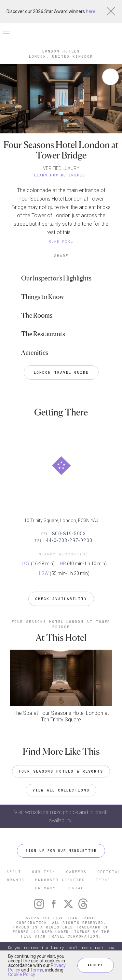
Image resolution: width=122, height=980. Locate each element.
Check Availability (61, 599)
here (91, 11)
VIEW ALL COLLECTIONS (61, 790)
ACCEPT (96, 965)
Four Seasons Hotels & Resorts (61, 771)
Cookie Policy (21, 974)
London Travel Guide (61, 372)
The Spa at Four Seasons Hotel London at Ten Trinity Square (61, 716)
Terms (37, 970)
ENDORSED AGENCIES (60, 880)
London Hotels (61, 51)
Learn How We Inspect (61, 175)
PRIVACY (45, 888)
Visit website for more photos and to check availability (61, 816)
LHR (62, 564)
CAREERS (76, 872)
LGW (44, 573)
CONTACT (77, 888)
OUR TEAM (44, 872)
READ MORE (61, 241)
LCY (26, 564)
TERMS (103, 880)
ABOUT (14, 872)
